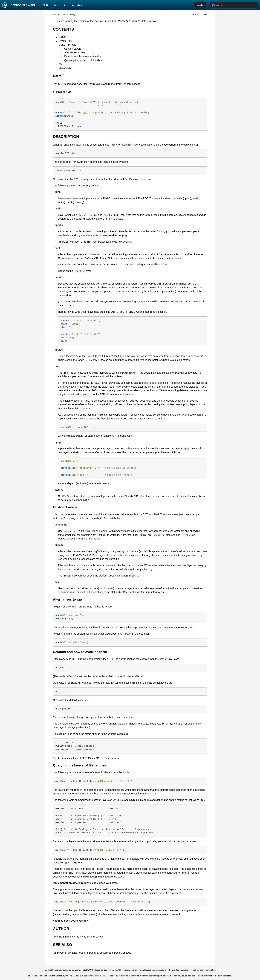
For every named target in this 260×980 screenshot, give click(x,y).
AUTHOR (64, 64)
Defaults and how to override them (84, 56)
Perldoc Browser (19, 5)
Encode (127, 953)
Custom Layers (73, 49)
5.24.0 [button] (44, 5)
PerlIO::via (134, 592)
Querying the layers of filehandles (83, 60)
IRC (167, 976)
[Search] (234, 5)
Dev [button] (55, 5)
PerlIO (57, 15)
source (65, 15)
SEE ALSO (65, 68)
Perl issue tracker (140, 976)
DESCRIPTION (67, 45)
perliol (118, 953)
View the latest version (145, 21)
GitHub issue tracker (128, 970)
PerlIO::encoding (67, 539)
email (142, 970)
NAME (62, 37)
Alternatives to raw (75, 52)
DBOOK (89, 970)
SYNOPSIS (65, 41)
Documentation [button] (73, 5)
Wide (200, 5)
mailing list (157, 976)
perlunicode (106, 953)
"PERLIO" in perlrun (108, 758)
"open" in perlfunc (88, 953)
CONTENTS (63, 29)
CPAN (72, 15)
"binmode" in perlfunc (65, 953)
